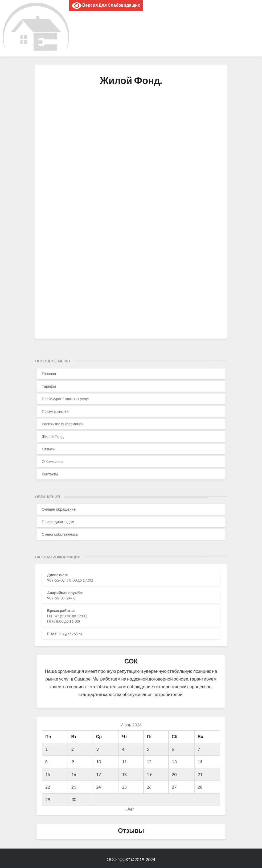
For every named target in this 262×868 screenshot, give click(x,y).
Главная (49, 374)
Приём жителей (55, 411)
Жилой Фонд (53, 436)
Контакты (50, 474)
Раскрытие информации (63, 424)
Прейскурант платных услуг (65, 399)
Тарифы (49, 386)
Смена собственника (60, 534)
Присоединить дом (58, 522)
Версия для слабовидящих (106, 6)
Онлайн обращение (59, 509)
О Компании (52, 461)
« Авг (129, 809)
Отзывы (49, 449)
